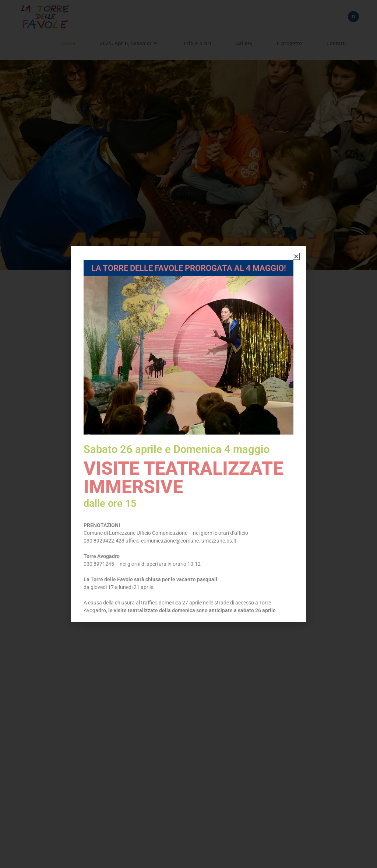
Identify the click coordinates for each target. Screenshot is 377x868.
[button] (296, 256)
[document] (188, 434)
